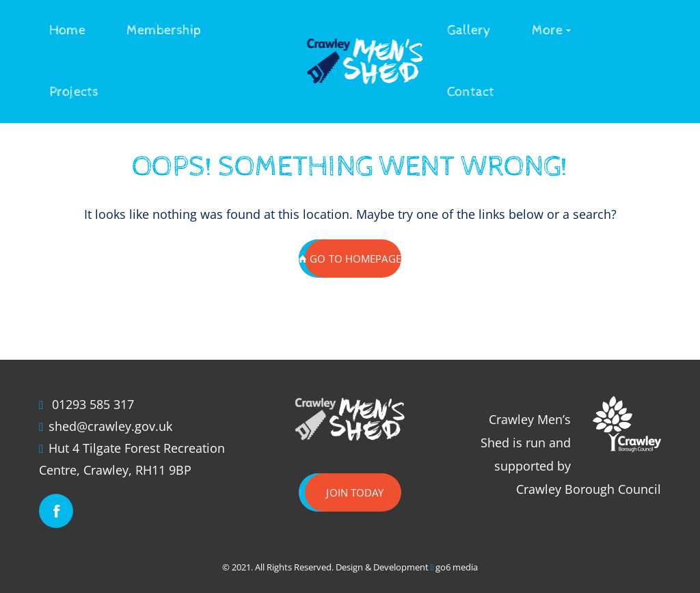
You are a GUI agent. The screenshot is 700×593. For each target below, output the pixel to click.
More (547, 30)
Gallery (469, 30)
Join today (355, 492)
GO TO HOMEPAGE (350, 259)
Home (67, 30)
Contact (471, 92)
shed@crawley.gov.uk (110, 426)
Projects (74, 92)
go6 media (457, 567)
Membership (164, 30)
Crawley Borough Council (589, 489)
